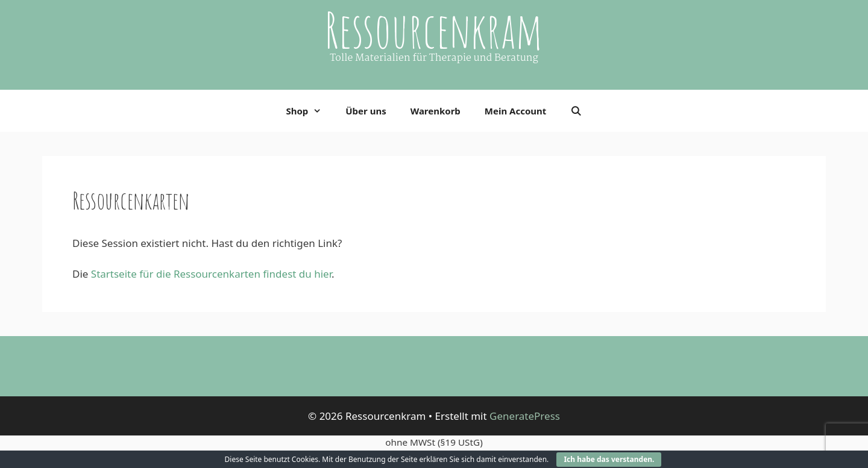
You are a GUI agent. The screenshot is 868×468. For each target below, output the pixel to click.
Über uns (366, 111)
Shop (310, 111)
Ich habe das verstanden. (609, 459)
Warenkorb (436, 111)
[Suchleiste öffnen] (576, 111)
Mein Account (515, 111)
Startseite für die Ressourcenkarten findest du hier (211, 274)
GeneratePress (525, 416)
